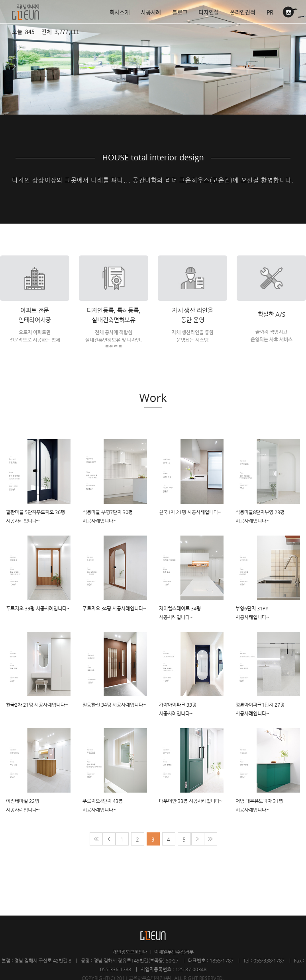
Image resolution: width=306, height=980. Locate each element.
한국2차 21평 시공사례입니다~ (37, 705)
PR (270, 12)
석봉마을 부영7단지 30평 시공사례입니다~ (108, 516)
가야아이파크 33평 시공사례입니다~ (178, 709)
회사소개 (120, 12)
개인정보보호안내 (130, 952)
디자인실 (209, 12)
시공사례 (151, 12)
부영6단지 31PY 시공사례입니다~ (252, 613)
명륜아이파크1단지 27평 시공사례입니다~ (260, 709)
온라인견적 (243, 12)
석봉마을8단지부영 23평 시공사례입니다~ (260, 516)
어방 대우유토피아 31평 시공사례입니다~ (259, 805)
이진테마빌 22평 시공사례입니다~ (23, 805)
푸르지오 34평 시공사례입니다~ (114, 608)
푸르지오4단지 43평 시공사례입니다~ (103, 805)
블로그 (180, 12)
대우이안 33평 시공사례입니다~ (191, 801)
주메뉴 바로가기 (0, 0)
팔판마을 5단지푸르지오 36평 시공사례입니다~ (35, 516)
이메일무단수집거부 (174, 952)
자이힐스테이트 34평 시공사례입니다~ (180, 613)
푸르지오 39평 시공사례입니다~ (38, 608)
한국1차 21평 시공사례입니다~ (190, 512)
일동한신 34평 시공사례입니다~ (114, 705)
